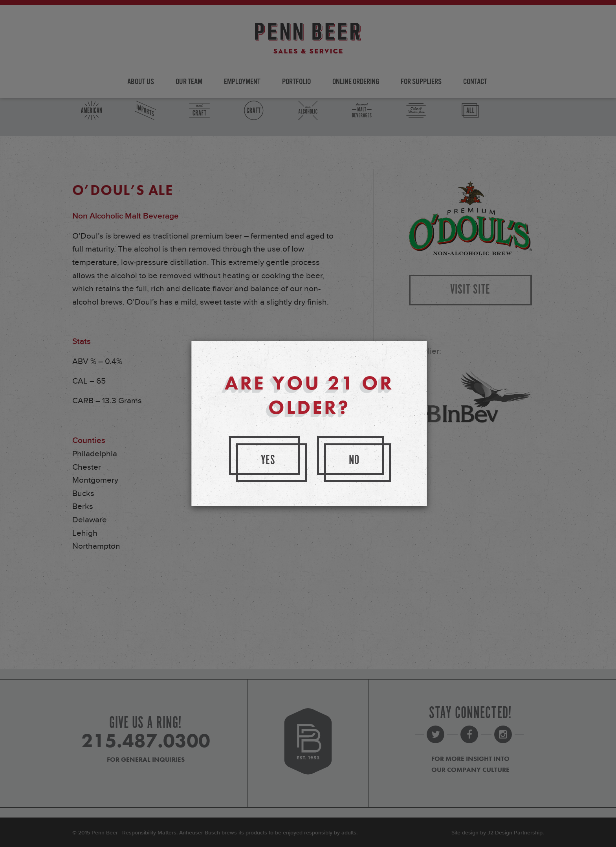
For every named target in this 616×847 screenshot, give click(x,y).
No (354, 460)
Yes (268, 460)
